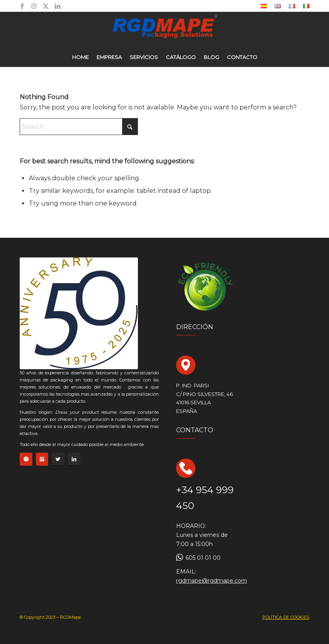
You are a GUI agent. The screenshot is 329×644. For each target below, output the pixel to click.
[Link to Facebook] (22, 6)
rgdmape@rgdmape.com (212, 581)
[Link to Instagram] (34, 6)
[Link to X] (46, 6)
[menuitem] (264, 6)
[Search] (79, 127)
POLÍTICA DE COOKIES (286, 617)
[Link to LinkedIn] (58, 6)
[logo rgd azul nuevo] (164, 30)
